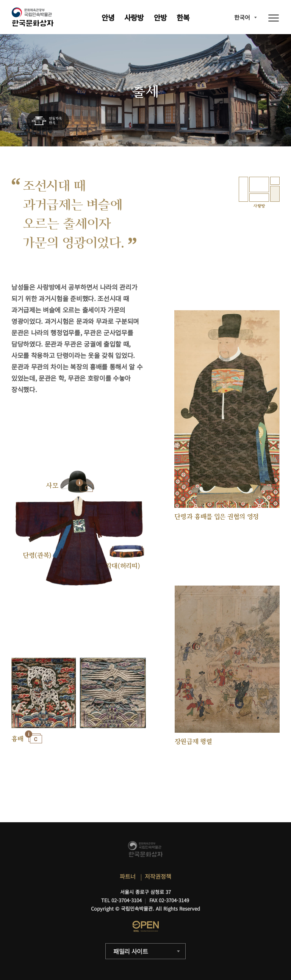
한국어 (242, 17)
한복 (183, 17)
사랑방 (134, 17)
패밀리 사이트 (131, 951)
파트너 (128, 876)
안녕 (108, 17)
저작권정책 (158, 876)
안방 (160, 17)
